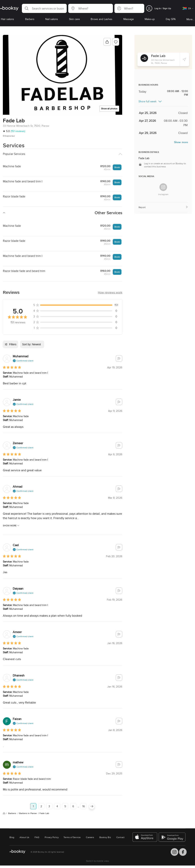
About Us (24, 837)
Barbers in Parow (28, 813)
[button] (44, 8)
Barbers (13, 813)
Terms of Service (72, 837)
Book (117, 167)
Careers (90, 837)
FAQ (37, 837)
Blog (12, 837)
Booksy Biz (105, 837)
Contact (120, 837)
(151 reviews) (18, 131)
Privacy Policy (52, 837)
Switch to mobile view (97, 861)
